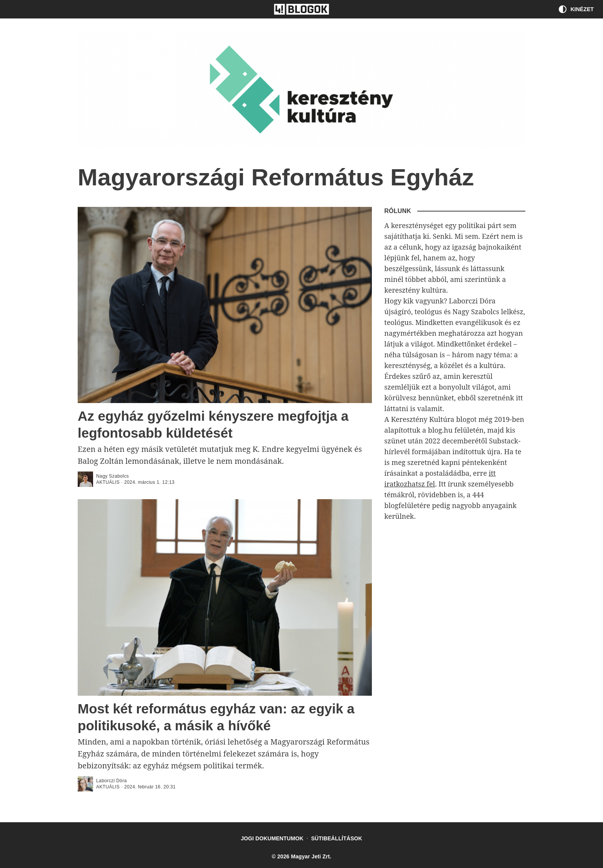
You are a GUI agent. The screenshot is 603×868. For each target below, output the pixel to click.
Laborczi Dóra (112, 781)
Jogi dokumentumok (272, 838)
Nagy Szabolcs (112, 476)
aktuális (108, 482)
